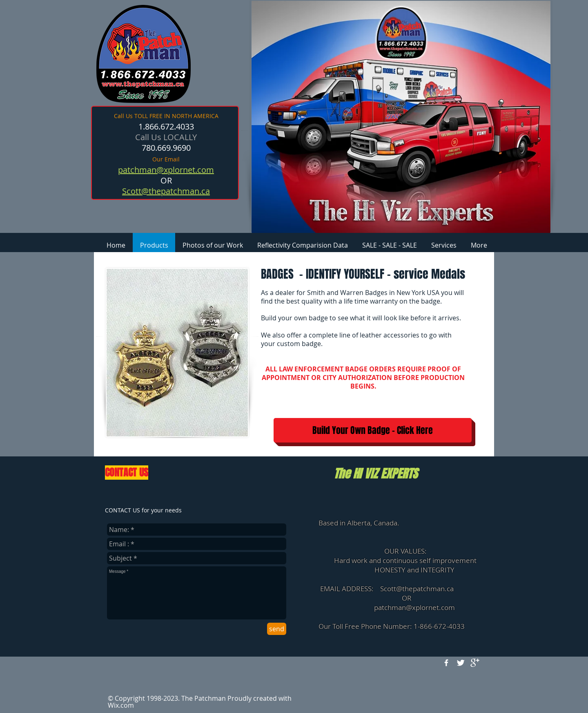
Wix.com (121, 705)
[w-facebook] (446, 663)
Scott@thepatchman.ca (417, 589)
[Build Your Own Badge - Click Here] (373, 430)
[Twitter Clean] (461, 663)
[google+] (475, 663)
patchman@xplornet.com (414, 607)
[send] (277, 629)
